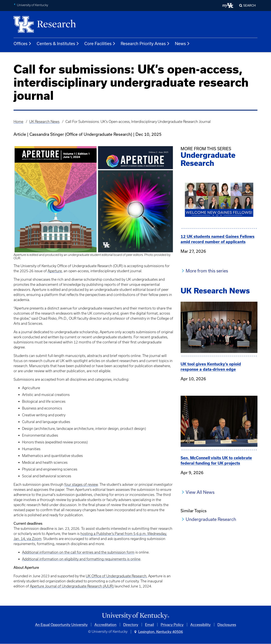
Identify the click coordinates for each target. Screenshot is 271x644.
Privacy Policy (172, 625)
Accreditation (105, 625)
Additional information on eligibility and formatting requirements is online (81, 559)
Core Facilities (100, 44)
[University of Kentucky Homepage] (135, 616)
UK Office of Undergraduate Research (116, 576)
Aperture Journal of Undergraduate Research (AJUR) (72, 586)
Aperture (55, 271)
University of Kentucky (32, 5)
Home (18, 122)
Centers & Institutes (58, 44)
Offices (23, 44)
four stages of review (81, 484)
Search (250, 5)
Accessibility (200, 625)
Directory (131, 625)
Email (149, 625)
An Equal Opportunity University (61, 625)
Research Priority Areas (145, 44)
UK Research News (44, 122)
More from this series (207, 271)
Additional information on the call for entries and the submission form (78, 552)
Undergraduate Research (211, 519)
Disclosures (227, 625)
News (182, 44)
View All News (200, 492)
